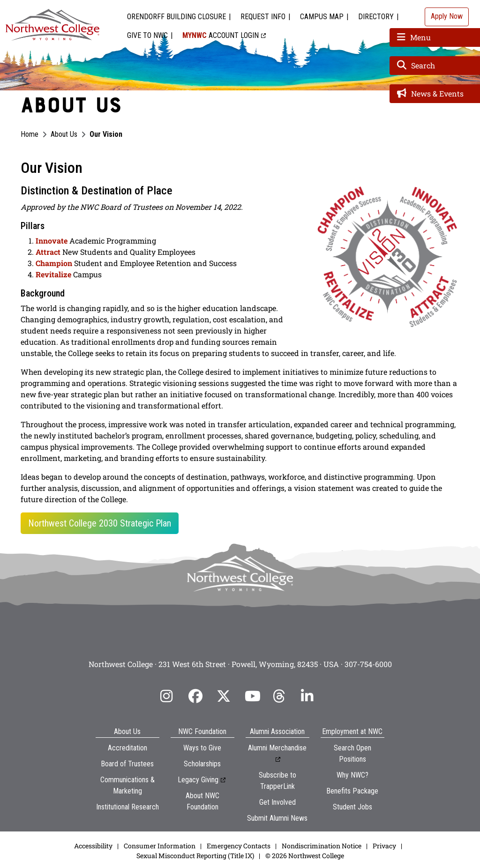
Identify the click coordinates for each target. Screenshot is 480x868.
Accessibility (93, 846)
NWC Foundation (202, 731)
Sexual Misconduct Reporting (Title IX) (195, 856)
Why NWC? (352, 775)
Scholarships (202, 764)
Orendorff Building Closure (176, 17)
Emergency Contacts (239, 846)
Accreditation (127, 748)
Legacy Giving (198, 780)
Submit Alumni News (277, 818)
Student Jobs (352, 807)
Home (30, 134)
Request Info (263, 17)
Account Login (221, 35)
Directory (376, 17)
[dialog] (452, 840)
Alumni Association (277, 731)
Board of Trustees (127, 764)
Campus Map (322, 17)
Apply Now (447, 16)
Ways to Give (202, 748)
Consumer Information (160, 846)
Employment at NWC (352, 731)
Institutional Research (127, 807)
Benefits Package (352, 791)
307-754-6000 (368, 664)
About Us (64, 134)
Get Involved (277, 802)
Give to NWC (147, 35)
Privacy (384, 846)
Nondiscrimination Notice (322, 846)
